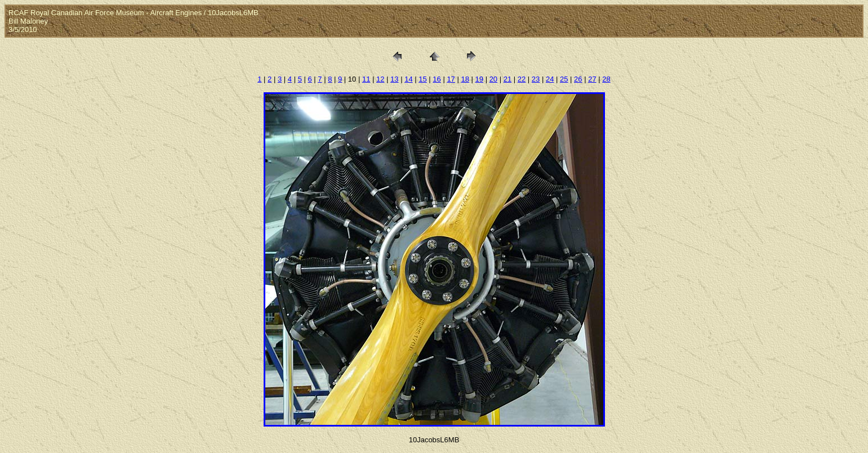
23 (536, 79)
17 (451, 79)
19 (479, 79)
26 (578, 79)
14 (408, 79)
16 (437, 79)
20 (493, 79)
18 (465, 79)
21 (508, 79)
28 (606, 79)
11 (366, 79)
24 (550, 79)
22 (522, 79)
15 (422, 79)
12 (380, 79)
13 (394, 79)
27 (592, 79)
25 (564, 79)
